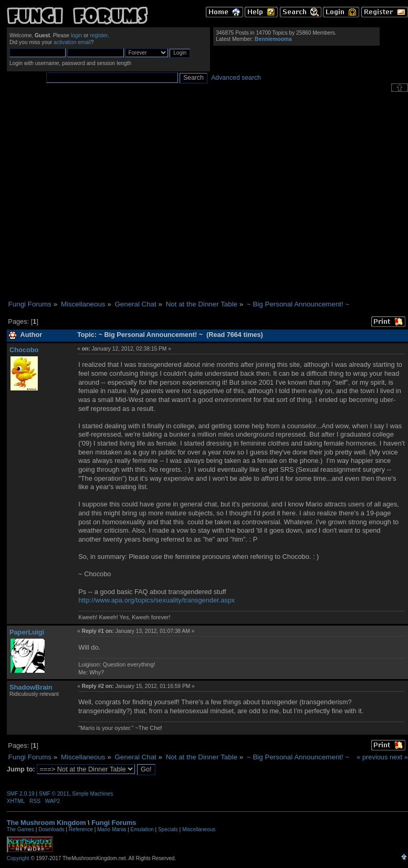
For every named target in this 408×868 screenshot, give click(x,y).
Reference (81, 829)
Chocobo (24, 350)
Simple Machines (92, 794)
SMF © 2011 (54, 794)
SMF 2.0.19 (21, 794)
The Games (20, 829)
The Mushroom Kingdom (46, 823)
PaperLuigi (27, 632)
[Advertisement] (102, 196)
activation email (72, 42)
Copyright (18, 858)
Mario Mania (112, 829)
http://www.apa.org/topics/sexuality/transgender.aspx (156, 600)
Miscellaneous (199, 829)
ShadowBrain (31, 687)
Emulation (142, 829)
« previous (372, 757)
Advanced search (236, 78)
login (77, 35)
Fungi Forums (114, 823)
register (99, 35)
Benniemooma (273, 39)
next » (399, 757)
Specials (168, 829)
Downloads (51, 829)
